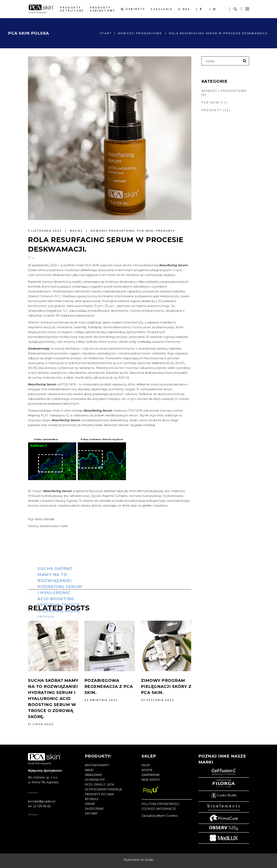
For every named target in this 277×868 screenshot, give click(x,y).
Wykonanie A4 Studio (139, 860)
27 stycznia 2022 (157, 700)
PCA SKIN (145, 231)
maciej (77, 231)
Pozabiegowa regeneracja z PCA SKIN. (109, 686)
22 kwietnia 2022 (101, 700)
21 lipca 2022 (41, 724)
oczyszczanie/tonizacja (103, 789)
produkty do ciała (99, 794)
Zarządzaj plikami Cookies (160, 816)
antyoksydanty (97, 765)
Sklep (146, 765)
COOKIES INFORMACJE (159, 809)
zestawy (91, 813)
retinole (92, 799)
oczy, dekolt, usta (99, 784)
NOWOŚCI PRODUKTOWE (140, 33)
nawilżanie (93, 775)
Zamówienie (151, 775)
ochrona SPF (95, 780)
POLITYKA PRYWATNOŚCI (161, 804)
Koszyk (147, 770)
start (106, 33)
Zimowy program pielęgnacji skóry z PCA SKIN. (166, 686)
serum (90, 804)
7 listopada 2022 (45, 231)
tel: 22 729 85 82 (39, 806)
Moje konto (151, 780)
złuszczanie (94, 809)
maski (89, 770)
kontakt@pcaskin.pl (42, 801)
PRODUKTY (165, 231)
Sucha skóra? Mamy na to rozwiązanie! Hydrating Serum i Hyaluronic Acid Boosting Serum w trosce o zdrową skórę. (53, 699)
